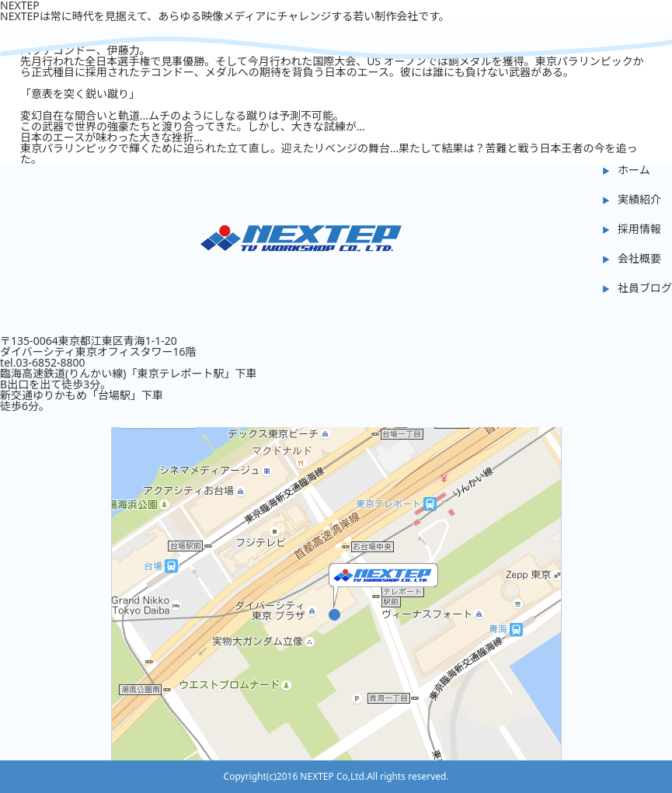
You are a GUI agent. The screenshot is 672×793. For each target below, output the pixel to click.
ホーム (634, 170)
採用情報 (639, 229)
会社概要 (639, 258)
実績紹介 (639, 199)
